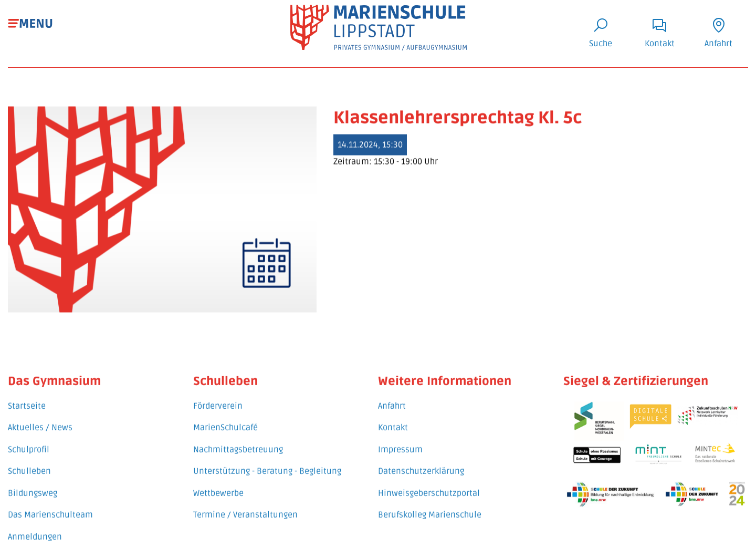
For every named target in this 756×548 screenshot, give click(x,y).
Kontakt (393, 421)
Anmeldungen (35, 530)
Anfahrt (392, 399)
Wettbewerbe (218, 486)
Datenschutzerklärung (421, 464)
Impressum (400, 442)
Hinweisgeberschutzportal (429, 486)
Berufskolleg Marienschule (430, 508)
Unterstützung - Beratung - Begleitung (267, 464)
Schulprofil (29, 442)
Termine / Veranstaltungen (245, 508)
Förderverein (218, 399)
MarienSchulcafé (225, 421)
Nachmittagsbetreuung (238, 442)
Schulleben (29, 464)
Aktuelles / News (40, 421)
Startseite (27, 399)
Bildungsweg (33, 486)
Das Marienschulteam (50, 508)
